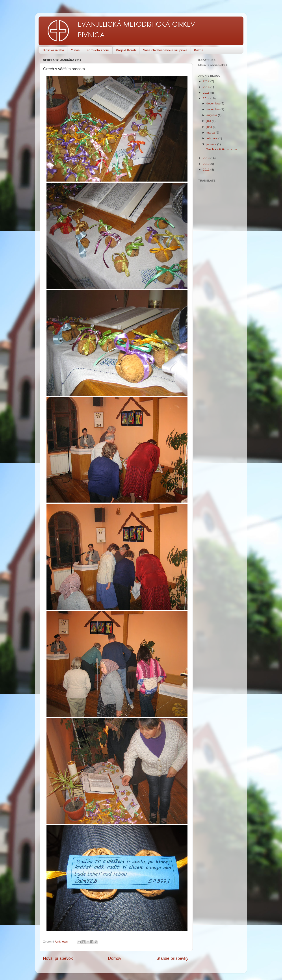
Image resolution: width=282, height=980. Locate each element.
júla (209, 121)
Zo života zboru (98, 50)
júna (210, 127)
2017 (207, 81)
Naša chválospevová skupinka (165, 50)
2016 (207, 87)
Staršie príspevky (172, 958)
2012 (207, 164)
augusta (212, 115)
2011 (207, 170)
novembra (213, 109)
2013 (207, 158)
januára (212, 144)
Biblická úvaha (53, 50)
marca (211, 133)
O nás (75, 50)
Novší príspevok (58, 958)
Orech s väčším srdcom (221, 149)
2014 (207, 98)
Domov (115, 958)
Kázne (199, 50)
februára (212, 138)
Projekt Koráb (126, 50)
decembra (213, 103)
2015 (207, 93)
